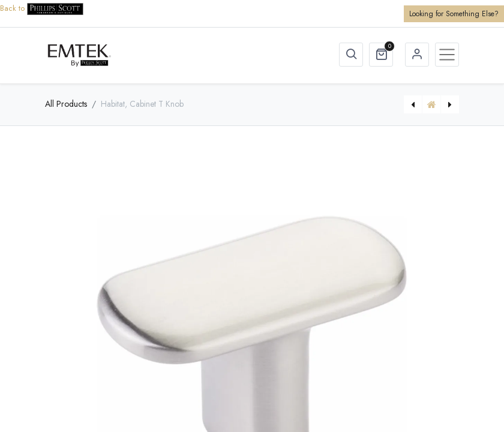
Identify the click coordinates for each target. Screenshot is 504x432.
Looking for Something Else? (454, 14)
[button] (351, 55)
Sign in (417, 55)
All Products (66, 104)
